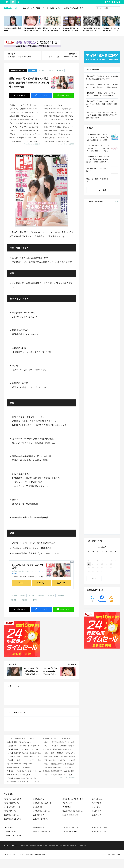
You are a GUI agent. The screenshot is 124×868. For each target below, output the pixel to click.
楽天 (114, 254)
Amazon (22, 583)
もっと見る (102, 190)
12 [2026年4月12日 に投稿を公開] (116, 390)
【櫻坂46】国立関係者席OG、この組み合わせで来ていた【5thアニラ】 (59, 120)
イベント (59, 8)
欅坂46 (51, 71)
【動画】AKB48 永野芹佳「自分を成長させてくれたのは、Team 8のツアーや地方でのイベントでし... (24, 854)
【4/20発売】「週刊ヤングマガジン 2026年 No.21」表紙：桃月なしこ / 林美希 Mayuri (102, 86)
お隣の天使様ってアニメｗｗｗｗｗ (22, 116)
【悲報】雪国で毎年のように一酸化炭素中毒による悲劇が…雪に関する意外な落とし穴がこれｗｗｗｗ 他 (59, 116)
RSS (111, 431)
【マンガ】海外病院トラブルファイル (21, 814)
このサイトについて (113, 2)
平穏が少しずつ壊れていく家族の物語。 (57, 814)
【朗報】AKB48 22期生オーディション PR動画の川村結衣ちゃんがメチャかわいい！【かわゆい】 (59, 127)
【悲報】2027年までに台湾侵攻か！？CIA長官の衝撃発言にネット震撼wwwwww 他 (24, 832)
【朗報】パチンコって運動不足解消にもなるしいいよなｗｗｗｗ (25, 112)
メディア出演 (36, 8)
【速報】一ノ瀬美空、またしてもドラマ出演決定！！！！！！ (24, 836)
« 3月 (94, 408)
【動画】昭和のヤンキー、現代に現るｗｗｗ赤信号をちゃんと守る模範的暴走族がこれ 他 (59, 109)
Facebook (102, 431)
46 (13, 2)
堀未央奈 (61, 595)
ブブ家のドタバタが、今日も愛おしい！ (24, 105)
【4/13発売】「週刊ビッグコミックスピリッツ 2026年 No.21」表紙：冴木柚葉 (101, 94)
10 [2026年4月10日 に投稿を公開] (107, 390)
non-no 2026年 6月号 (107, 279)
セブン (114, 216)
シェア (43, 95)
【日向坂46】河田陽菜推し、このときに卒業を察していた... (60, 843)
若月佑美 (14, 600)
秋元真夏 (60, 71)
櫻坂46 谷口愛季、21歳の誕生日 (19, 843)
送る (65, 95)
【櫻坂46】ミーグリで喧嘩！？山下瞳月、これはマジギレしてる (60, 850)
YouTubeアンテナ (77, 8)
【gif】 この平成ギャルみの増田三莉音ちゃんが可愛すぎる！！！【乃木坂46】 (25, 123)
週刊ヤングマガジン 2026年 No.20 (55, 138)
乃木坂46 (42, 71)
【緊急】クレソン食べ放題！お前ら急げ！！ (23, 821)
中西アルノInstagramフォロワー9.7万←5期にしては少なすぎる (25, 138)
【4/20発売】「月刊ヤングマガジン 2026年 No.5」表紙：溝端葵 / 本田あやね (25, 109)
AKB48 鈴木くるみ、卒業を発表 (19, 850)
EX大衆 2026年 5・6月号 (109, 235)
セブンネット (41, 583)
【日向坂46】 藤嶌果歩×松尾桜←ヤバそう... (25, 131)
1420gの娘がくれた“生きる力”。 (55, 105)
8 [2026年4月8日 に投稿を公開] (98, 390)
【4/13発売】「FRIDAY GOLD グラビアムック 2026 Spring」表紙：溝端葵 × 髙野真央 (102, 104)
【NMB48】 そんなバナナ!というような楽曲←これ (25, 127)
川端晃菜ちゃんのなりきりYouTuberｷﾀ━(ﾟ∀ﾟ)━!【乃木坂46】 (59, 134)
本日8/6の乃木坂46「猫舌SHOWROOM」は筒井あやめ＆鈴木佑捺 (60, 825)
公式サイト (39, 571)
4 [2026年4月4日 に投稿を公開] (111, 386)
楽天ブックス (61, 583)
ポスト (21, 95)
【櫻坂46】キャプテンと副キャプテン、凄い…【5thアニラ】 (59, 123)
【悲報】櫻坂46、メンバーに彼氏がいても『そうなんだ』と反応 (25, 141)
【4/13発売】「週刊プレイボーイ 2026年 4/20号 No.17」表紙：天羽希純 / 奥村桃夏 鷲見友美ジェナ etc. (101, 115)
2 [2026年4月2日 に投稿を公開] (102, 386)
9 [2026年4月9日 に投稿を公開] (102, 390)
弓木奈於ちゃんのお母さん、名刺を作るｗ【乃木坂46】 (24, 847)
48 (7, 2)
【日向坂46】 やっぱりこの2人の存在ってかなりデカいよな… (25, 134)
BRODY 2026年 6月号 (108, 332)
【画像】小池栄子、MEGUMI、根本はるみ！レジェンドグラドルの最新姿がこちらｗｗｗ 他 (59, 112)
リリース (45, 8)
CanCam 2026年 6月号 (108, 341)
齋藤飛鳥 (41, 595)
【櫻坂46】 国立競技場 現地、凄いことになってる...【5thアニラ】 (25, 120)
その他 (66, 8)
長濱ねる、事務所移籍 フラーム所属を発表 (58, 847)
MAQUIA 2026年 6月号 (108, 309)
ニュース (26, 8)
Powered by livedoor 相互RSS (32, 144)
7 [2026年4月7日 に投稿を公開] (93, 390)
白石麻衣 (51, 595)
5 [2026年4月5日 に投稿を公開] (115, 386)
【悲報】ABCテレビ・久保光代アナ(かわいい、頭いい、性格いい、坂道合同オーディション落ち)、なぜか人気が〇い (59, 131)
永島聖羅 (34, 600)
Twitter (14, 573)
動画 (52, 8)
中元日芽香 (24, 600)
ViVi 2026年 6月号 (106, 323)
